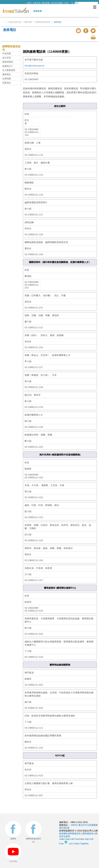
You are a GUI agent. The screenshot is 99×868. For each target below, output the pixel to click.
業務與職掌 (8, 62)
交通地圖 (7, 79)
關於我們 (28, 22)
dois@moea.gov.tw (34, 66)
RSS (66, 3)
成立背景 (7, 58)
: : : (4, 22)
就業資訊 (7, 83)
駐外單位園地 (57, 3)
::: (26, 3)
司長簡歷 (7, 54)
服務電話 (7, 74)
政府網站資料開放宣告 (70, 834)
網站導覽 (46, 3)
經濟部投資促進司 (43, 22)
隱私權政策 (88, 834)
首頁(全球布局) (15, 22)
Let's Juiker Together (79, 844)
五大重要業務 (9, 70)
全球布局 (36, 3)
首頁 (29, 3)
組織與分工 (8, 66)
